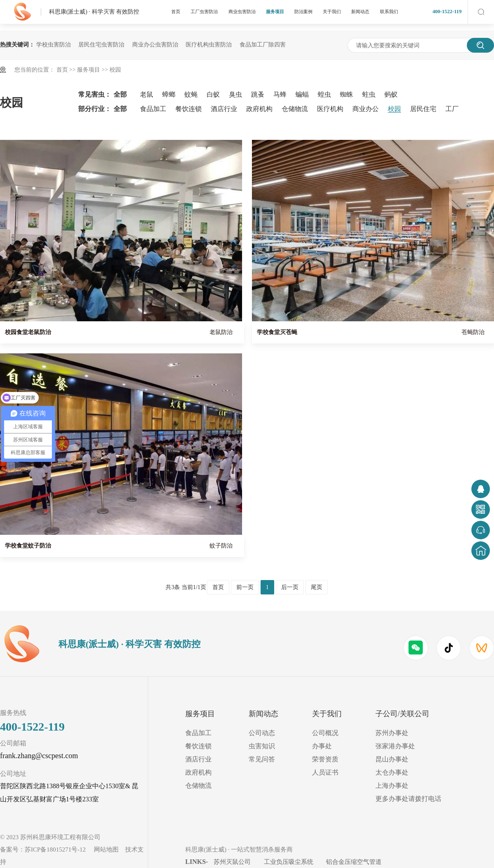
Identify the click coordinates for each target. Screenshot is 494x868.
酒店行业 (224, 109)
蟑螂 (169, 94)
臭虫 (235, 94)
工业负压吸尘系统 (289, 862)
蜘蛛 (347, 94)
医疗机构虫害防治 (209, 45)
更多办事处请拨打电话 (408, 799)
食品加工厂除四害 (263, 45)
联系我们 (389, 12)
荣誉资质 (325, 759)
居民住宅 (423, 109)
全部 (120, 94)
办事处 (322, 746)
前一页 (245, 587)
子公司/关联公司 (402, 714)
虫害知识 (262, 746)
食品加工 (153, 109)
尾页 (317, 587)
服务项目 (275, 12)
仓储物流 (295, 109)
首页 (176, 12)
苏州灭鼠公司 (232, 862)
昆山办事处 (392, 759)
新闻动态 (360, 12)
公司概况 (325, 733)
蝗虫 (324, 94)
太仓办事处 (392, 772)
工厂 (452, 109)
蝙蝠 (302, 94)
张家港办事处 (395, 746)
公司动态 (262, 733)
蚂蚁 (391, 94)
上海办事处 (392, 786)
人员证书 (325, 772)
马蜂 (280, 94)
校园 (115, 70)
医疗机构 (330, 109)
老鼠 (147, 94)
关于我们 (332, 12)
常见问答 (262, 759)
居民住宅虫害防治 (101, 45)
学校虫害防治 (54, 45)
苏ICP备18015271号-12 (55, 849)
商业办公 (366, 109)
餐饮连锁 (189, 109)
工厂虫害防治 (204, 12)
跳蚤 (258, 94)
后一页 (290, 587)
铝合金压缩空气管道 (354, 862)
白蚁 (213, 94)
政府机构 (259, 109)
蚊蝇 (191, 94)
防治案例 (303, 12)
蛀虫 (369, 94)
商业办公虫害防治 (155, 45)
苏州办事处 (392, 733)
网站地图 (106, 849)
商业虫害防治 (242, 12)
